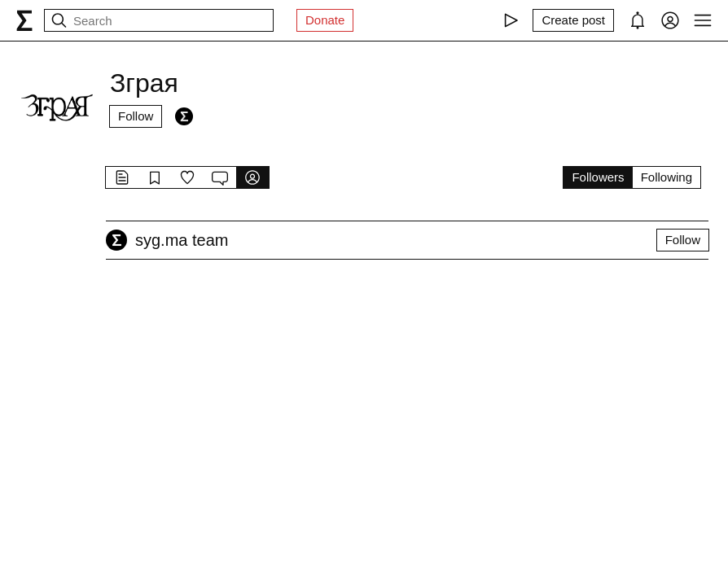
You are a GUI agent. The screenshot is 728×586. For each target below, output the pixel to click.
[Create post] (573, 20)
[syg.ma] (24, 20)
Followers (598, 177)
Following (667, 177)
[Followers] (184, 116)
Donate (325, 20)
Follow (136, 116)
